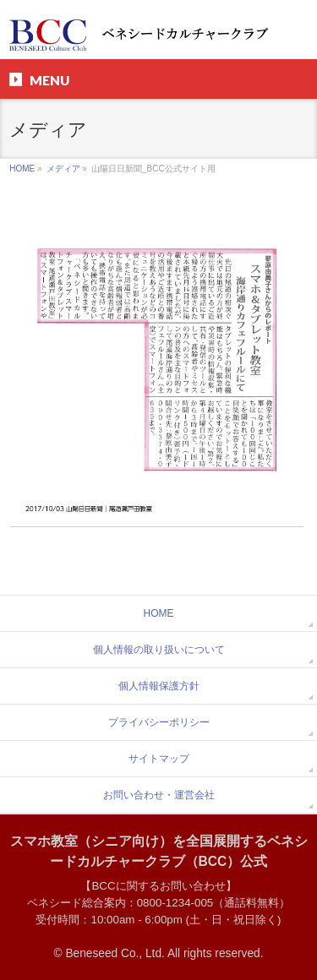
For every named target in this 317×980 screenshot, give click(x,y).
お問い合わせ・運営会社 (159, 795)
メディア (63, 169)
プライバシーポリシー (159, 722)
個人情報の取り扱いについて (159, 650)
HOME (22, 169)
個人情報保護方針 (159, 686)
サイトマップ (159, 759)
